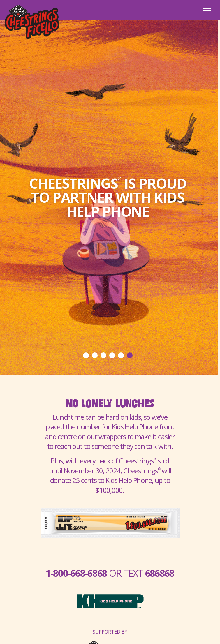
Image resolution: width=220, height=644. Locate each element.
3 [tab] (103, 355)
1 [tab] (86, 355)
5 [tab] (121, 355)
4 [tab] (112, 355)
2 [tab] (95, 355)
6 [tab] (130, 355)
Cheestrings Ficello (32, 22)
